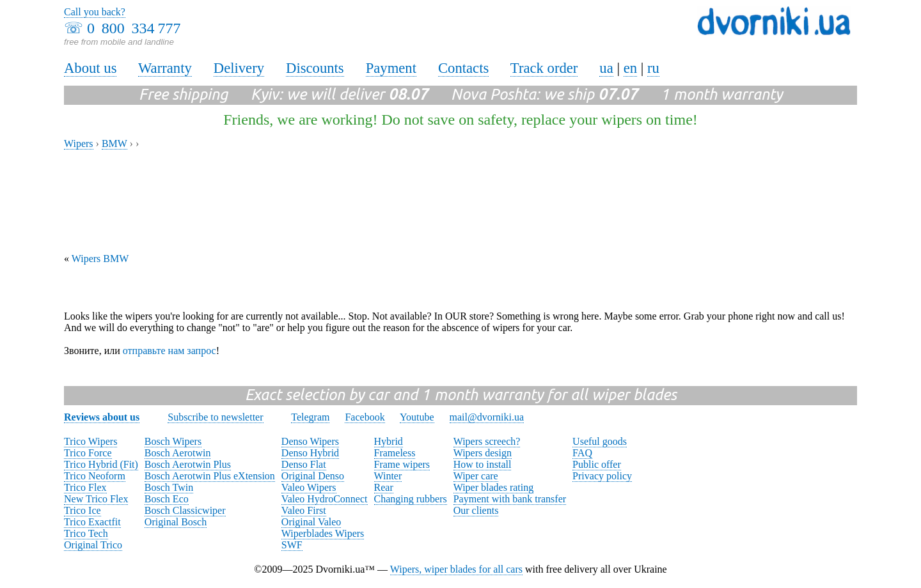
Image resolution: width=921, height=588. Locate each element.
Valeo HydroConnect (325, 499)
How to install (483, 464)
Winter (388, 476)
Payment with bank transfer (510, 499)
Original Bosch (176, 522)
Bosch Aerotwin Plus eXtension (210, 476)
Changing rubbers (411, 499)
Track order (544, 68)
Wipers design (483, 453)
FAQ (582, 453)
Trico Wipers (91, 441)
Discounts (315, 68)
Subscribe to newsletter (215, 417)
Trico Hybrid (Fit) (101, 464)
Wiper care (476, 476)
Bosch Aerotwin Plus (188, 464)
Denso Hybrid (310, 453)
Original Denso (313, 476)
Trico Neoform (95, 476)
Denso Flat (304, 464)
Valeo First (304, 510)
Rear (384, 487)
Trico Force (88, 453)
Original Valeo (311, 522)
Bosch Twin (169, 487)
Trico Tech (86, 533)
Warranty (165, 68)
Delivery (239, 68)
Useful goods (600, 441)
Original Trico (93, 545)
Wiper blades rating (494, 487)
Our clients (476, 510)
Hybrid (389, 441)
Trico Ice (83, 510)
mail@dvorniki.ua (487, 417)
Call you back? (95, 12)
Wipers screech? (487, 441)
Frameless (395, 453)
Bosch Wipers (173, 441)
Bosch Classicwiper (185, 510)
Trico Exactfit (92, 522)
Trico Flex (85, 487)
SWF (292, 545)
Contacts (463, 68)
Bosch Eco (167, 499)
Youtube (417, 417)
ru (653, 68)
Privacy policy (602, 476)
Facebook (365, 417)
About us (90, 68)
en (630, 68)
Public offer (597, 464)
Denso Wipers (310, 441)
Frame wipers (402, 464)
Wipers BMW (100, 259)
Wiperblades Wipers (323, 533)
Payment (391, 68)
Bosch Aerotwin (178, 453)
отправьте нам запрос (169, 351)
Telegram (310, 417)
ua (606, 68)
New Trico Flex (96, 499)
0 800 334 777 (134, 28)
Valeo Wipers (309, 487)
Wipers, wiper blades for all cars (456, 569)
